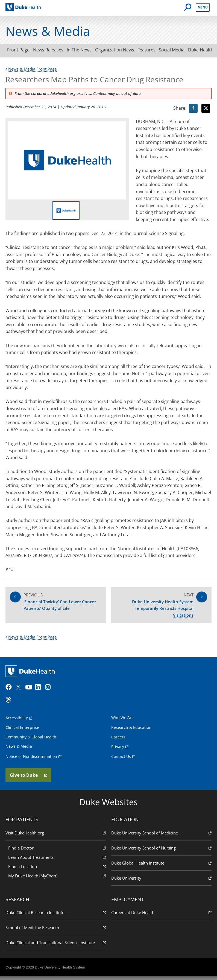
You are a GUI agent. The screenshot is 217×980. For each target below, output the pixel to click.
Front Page (19, 50)
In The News (84, 50)
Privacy (118, 750)
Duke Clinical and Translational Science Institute (56, 946)
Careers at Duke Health (161, 916)
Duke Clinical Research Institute (56, 916)
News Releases (51, 50)
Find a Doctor (57, 851)
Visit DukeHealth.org (56, 836)
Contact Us (121, 760)
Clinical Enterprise (22, 731)
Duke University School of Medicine (161, 836)
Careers (118, 740)
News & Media (19, 750)
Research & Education (131, 731)
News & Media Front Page (33, 69)
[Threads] (10, 703)
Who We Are (122, 721)
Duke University (161, 881)
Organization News (122, 50)
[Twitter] (20, 691)
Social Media (183, 50)
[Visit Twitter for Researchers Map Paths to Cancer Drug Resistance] (206, 108)
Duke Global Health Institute (161, 866)
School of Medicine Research (56, 931)
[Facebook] (10, 691)
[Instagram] (49, 691)
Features (156, 50)
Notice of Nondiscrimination (31, 760)
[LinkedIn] (40, 691)
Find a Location (57, 870)
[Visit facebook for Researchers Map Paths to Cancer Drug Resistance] (193, 108)
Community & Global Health (31, 740)
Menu (203, 7)
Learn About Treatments (57, 860)
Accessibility (17, 721)
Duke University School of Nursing (161, 851)
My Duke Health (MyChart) (57, 879)
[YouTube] (30, 691)
